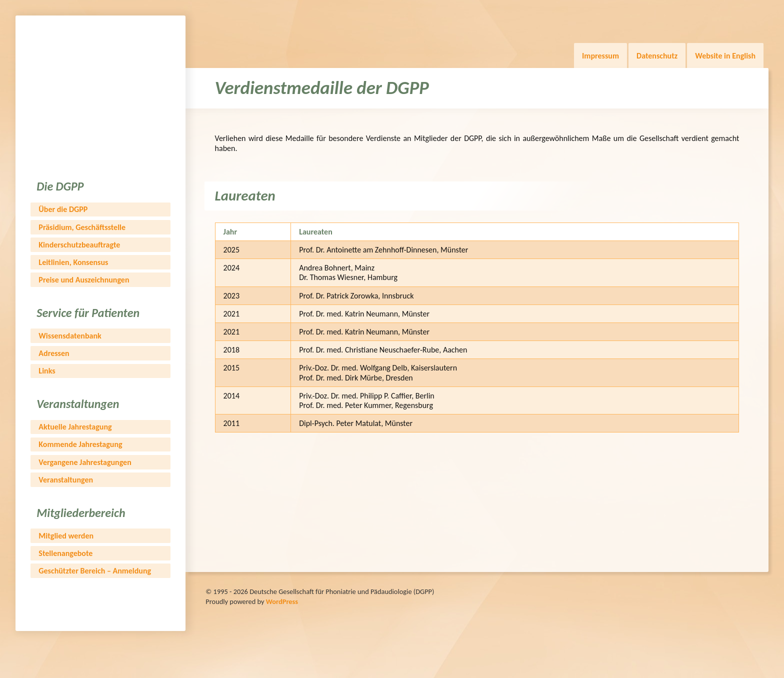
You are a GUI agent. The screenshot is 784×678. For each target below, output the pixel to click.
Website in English (725, 56)
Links (47, 371)
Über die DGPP (63, 209)
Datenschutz (657, 56)
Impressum (600, 56)
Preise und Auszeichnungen (84, 280)
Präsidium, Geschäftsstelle (82, 227)
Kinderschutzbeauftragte (79, 245)
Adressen (54, 353)
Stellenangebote (65, 553)
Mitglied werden (66, 536)
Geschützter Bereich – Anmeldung (95, 571)
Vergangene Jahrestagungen (85, 462)
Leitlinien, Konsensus (73, 262)
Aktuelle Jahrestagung (75, 427)
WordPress (282, 601)
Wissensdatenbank (70, 336)
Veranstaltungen (66, 480)
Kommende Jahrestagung (80, 444)
